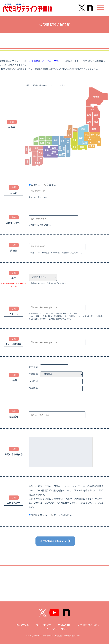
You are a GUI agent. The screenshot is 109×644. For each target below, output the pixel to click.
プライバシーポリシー (52, 61)
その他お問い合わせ (89, 625)
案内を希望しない (63, 515)
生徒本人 (36, 185)
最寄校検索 (23, 625)
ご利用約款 (34, 61)
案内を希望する (39, 515)
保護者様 (51, 185)
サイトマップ (43, 625)
